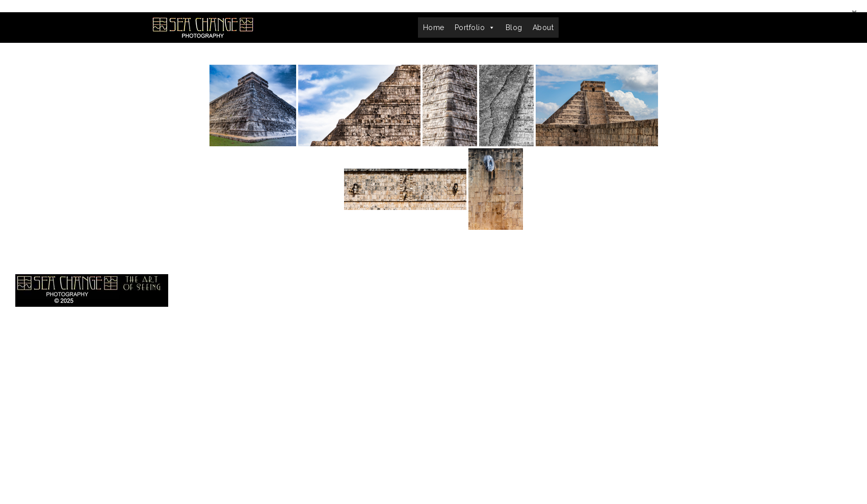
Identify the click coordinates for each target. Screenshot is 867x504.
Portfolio (475, 28)
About (543, 28)
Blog (514, 28)
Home (434, 28)
